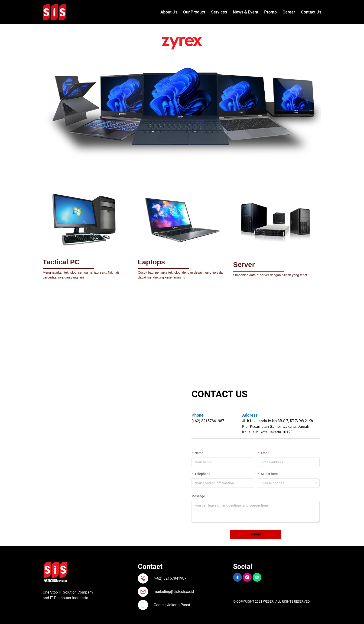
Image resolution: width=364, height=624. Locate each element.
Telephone (202, 474)
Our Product (194, 12)
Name (199, 453)
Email (265, 453)
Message (198, 496)
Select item (269, 474)
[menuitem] (166, 12)
